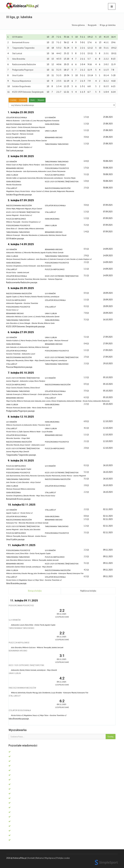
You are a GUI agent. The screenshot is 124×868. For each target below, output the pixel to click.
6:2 (85, 397)
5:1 (85, 174)
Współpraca (50, 858)
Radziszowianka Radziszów (24, 64)
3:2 (85, 225)
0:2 (85, 306)
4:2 (85, 570)
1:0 (85, 181)
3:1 (85, 275)
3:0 (85, 137)
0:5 (85, 249)
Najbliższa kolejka (88, 591)
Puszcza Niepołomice (22, 81)
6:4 (85, 161)
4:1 (85, 428)
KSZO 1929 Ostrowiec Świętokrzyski (28, 92)
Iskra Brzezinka (19, 59)
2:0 (85, 448)
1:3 (85, 168)
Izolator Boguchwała (21, 86)
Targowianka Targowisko (23, 48)
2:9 (85, 256)
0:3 (85, 384)
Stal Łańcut (17, 53)
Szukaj (111, 737)
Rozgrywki (92, 25)
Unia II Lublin (18, 75)
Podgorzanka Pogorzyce (23, 70)
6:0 (85, 421)
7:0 (85, 313)
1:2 (85, 124)
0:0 (85, 516)
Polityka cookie (63, 858)
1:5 (85, 117)
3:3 (85, 391)
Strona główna (78, 25)
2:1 (85, 262)
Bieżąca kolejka (35, 591)
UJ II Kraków (17, 37)
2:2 (85, 363)
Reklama (40, 858)
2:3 (85, 357)
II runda (23, 100)
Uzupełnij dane (62, 617)
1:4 (85, 232)
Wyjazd (41, 100)
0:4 (85, 344)
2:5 (85, 188)
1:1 (85, 130)
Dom (33, 100)
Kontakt (31, 858)
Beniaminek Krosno (21, 42)
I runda (13, 100)
